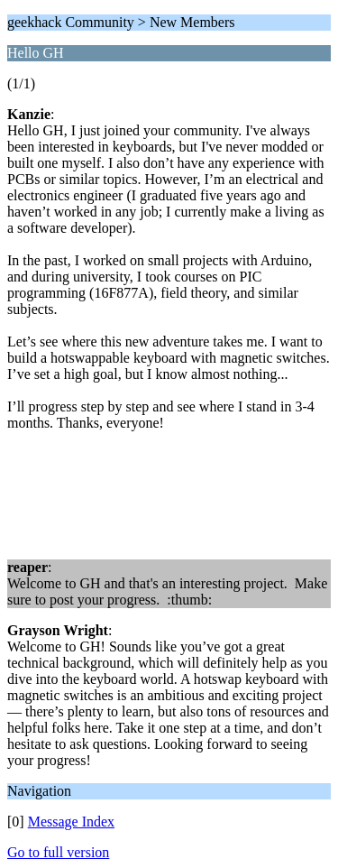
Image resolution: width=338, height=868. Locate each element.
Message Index (71, 822)
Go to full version (58, 852)
